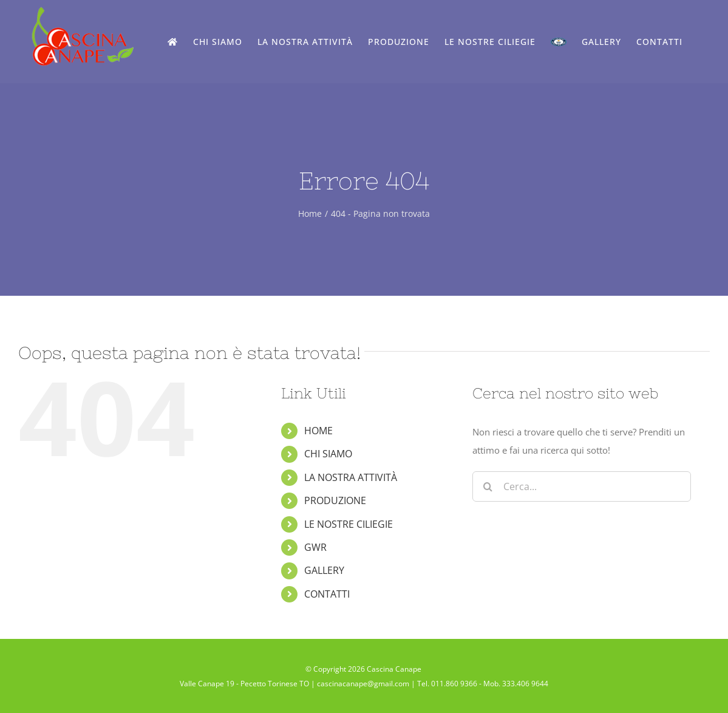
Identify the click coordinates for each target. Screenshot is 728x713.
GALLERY (324, 570)
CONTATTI (327, 594)
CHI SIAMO (328, 454)
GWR (315, 547)
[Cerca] (488, 486)
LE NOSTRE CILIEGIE (349, 524)
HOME (318, 431)
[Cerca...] (582, 486)
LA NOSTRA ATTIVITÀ (351, 477)
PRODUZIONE (335, 500)
